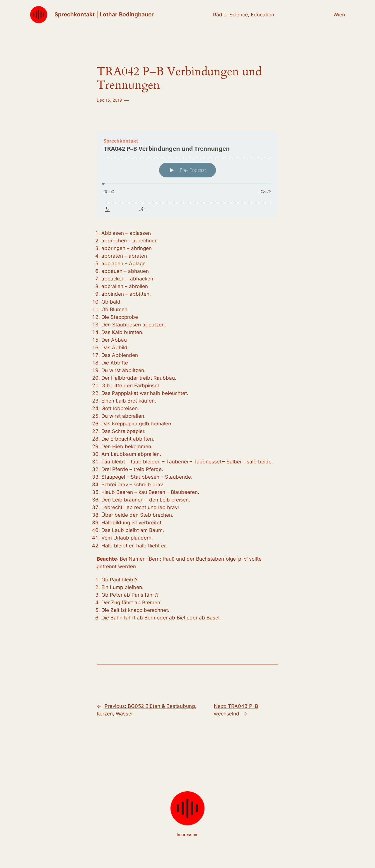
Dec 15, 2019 (109, 100)
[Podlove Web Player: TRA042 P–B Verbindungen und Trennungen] (187, 174)
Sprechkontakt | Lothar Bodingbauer (104, 14)
